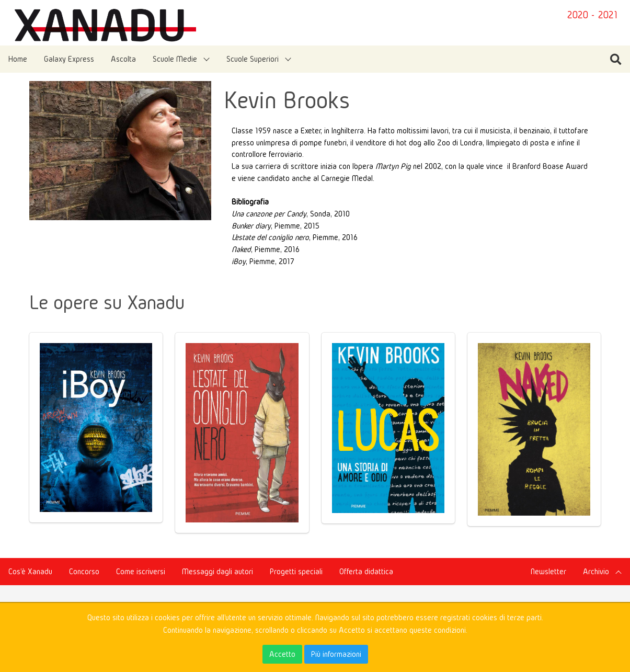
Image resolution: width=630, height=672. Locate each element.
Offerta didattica (366, 571)
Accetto (282, 654)
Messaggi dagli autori (217, 571)
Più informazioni (336, 654)
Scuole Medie (175, 59)
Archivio (596, 571)
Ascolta (123, 59)
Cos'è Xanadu (30, 571)
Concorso (84, 571)
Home (18, 59)
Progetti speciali (296, 571)
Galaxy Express (69, 59)
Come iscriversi (141, 571)
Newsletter (548, 571)
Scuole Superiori (253, 59)
